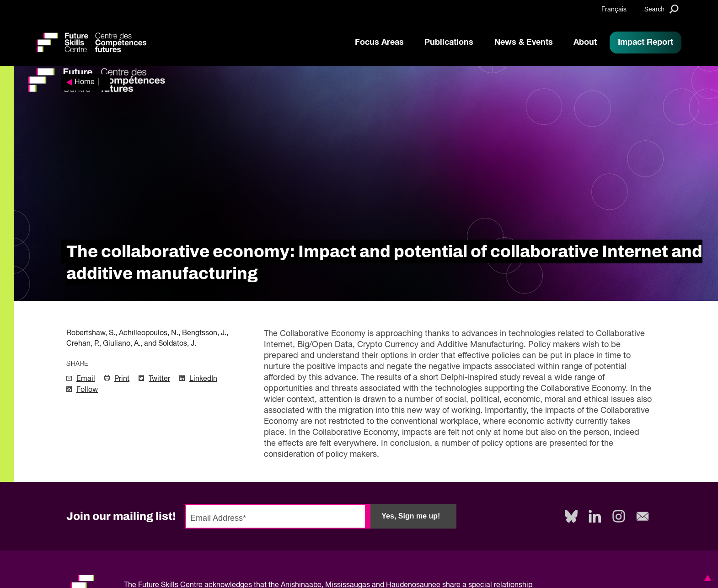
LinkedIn (203, 379)
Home (85, 82)
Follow (87, 390)
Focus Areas (379, 43)
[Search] (662, 9)
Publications (449, 43)
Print (122, 379)
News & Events (524, 43)
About (585, 43)
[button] (706, 578)
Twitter (159, 379)
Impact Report (646, 43)
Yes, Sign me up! (411, 516)
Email (86, 379)
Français (614, 10)
